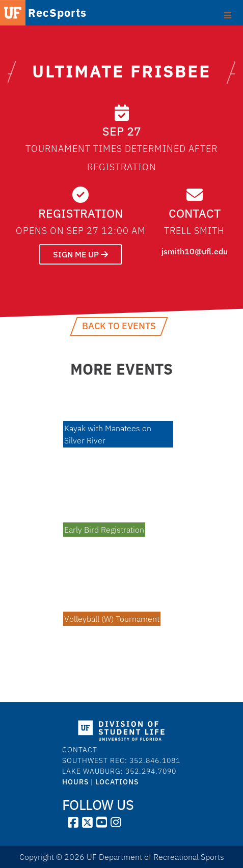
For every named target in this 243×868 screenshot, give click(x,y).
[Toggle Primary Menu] (227, 14)
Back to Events (119, 326)
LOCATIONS (117, 782)
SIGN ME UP (80, 254)
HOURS (75, 782)
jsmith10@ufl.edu (195, 251)
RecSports (46, 13)
